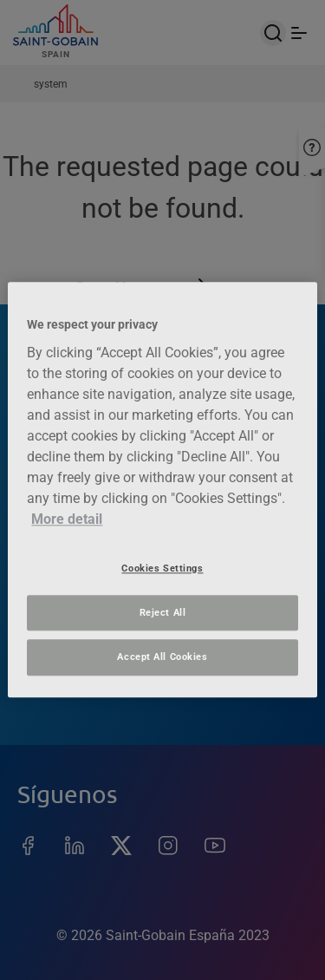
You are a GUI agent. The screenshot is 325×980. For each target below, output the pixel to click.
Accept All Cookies (162, 657)
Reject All (163, 612)
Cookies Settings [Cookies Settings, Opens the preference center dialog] (162, 568)
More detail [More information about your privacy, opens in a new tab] (67, 519)
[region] (162, 490)
